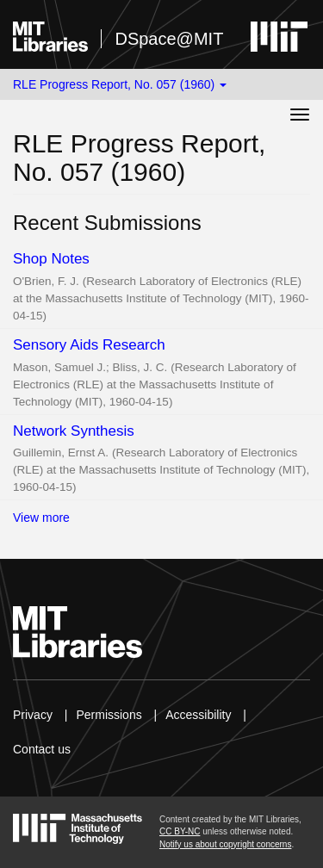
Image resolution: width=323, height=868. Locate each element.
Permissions (109, 715)
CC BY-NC (180, 831)
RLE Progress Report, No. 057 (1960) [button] (120, 84)
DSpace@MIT (169, 39)
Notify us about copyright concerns (225, 844)
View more (41, 518)
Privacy (33, 715)
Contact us (42, 749)
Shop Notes (51, 259)
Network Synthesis (74, 431)
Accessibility (198, 715)
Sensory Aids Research (89, 345)
